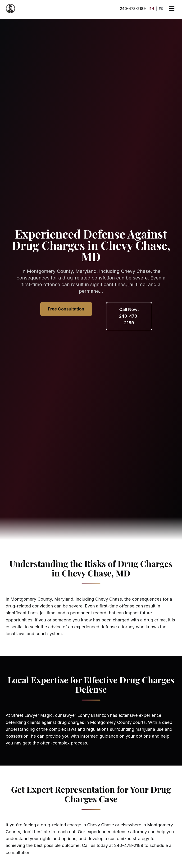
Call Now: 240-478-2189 (129, 316)
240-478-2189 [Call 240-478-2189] (133, 9)
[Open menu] (172, 9)
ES (161, 9)
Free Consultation (66, 309)
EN (152, 9)
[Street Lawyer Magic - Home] (10, 9)
